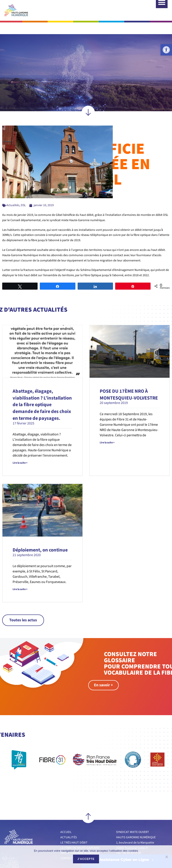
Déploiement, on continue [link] (40, 538)
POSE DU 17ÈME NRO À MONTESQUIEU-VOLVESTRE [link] (129, 383)
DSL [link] (23, 194)
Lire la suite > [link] (20, 451)
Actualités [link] (13, 194)
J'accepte (86, 859)
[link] (166, 50)
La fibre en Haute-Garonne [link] (80, 836)
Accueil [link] (66, 820)
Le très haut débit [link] (74, 831)
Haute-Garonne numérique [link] (80, 841)
